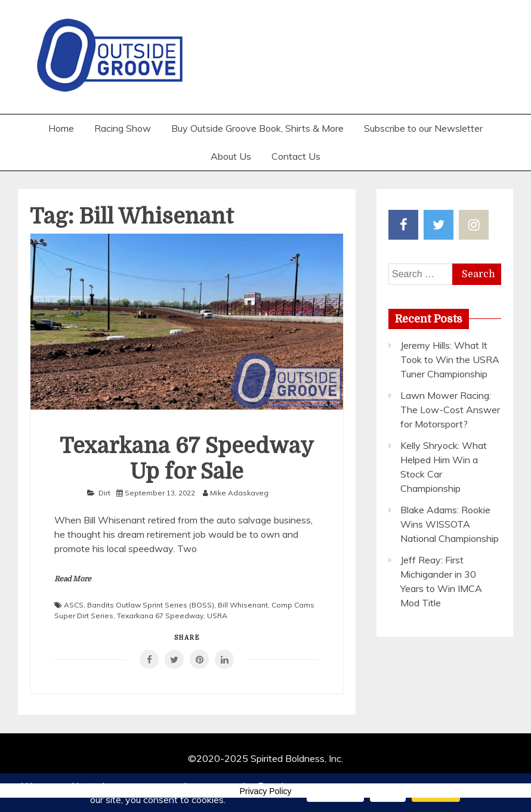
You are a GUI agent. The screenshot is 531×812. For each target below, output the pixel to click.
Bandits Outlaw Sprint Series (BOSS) (151, 605)
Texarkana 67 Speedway (160, 616)
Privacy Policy (265, 791)
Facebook (403, 225)
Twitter (439, 225)
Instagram (474, 225)
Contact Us (296, 156)
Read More (73, 579)
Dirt (104, 493)
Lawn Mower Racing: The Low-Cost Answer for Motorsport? (450, 410)
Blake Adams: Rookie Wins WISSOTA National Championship (450, 524)
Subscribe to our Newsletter (423, 128)
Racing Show (123, 128)
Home (61, 128)
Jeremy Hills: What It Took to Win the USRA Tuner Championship (450, 359)
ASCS (74, 605)
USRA (217, 616)
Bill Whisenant (243, 605)
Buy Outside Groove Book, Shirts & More (257, 128)
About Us (231, 156)
